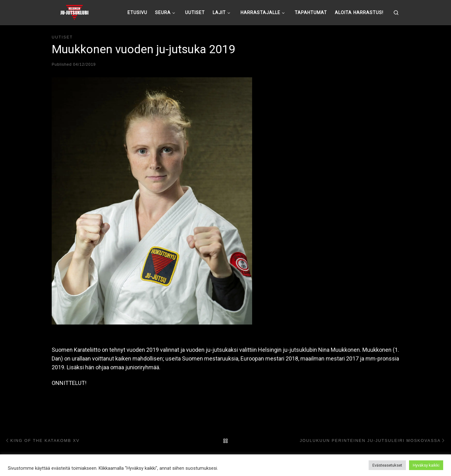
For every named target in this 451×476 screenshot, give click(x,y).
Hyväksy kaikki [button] (426, 465)
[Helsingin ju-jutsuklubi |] (74, 12)
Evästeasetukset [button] (387, 465)
